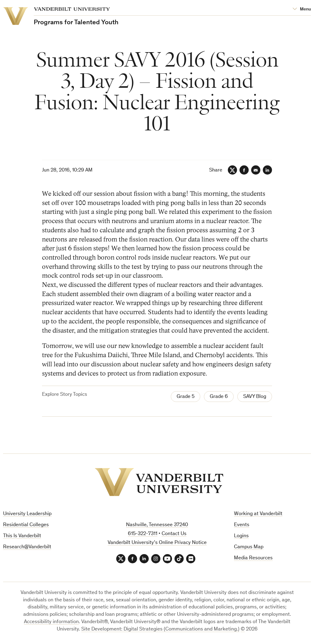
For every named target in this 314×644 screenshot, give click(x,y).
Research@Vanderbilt (27, 547)
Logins (241, 536)
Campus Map (249, 547)
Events (242, 525)
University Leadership (27, 514)
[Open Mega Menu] (302, 9)
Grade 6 (219, 397)
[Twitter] (232, 170)
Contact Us (174, 534)
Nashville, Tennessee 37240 (157, 525)
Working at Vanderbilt (258, 514)
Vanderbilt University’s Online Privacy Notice (157, 543)
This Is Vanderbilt (22, 536)
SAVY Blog (255, 397)
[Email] (256, 170)
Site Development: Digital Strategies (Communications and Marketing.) (160, 629)
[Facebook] (244, 170)
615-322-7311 (143, 534)
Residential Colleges (26, 525)
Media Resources (253, 558)
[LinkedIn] (267, 170)
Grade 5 (186, 397)
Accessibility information (51, 622)
